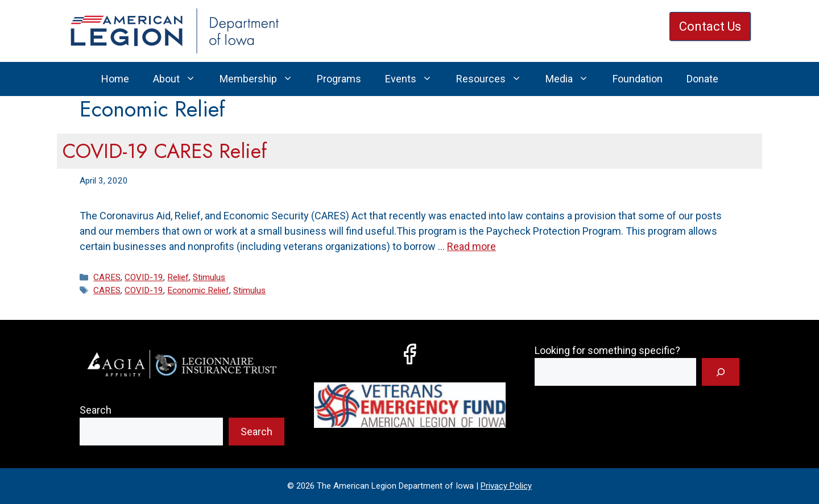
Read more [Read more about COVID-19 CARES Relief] (471, 246)
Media (573, 79)
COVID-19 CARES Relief (165, 151)
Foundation (638, 79)
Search (96, 410)
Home (115, 79)
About (180, 79)
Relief (178, 277)
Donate (702, 79)
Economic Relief (198, 290)
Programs (339, 79)
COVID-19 (144, 277)
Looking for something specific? (607, 350)
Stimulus (209, 277)
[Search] (721, 372)
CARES (107, 277)
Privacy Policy (506, 486)
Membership (262, 79)
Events (415, 79)
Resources (495, 79)
